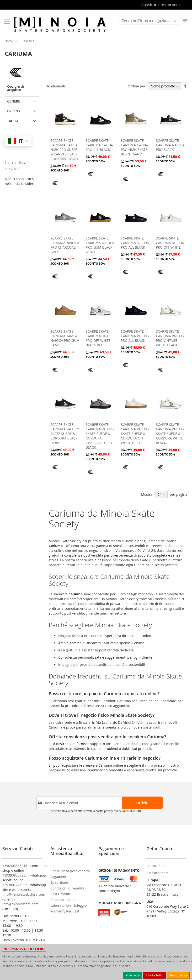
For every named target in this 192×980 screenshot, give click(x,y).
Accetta (134, 975)
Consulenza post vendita (70, 871)
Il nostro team (157, 873)
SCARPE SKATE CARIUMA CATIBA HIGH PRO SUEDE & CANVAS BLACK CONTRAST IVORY (64, 150)
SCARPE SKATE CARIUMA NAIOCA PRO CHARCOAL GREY (65, 245)
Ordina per (137, 86)
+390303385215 (15, 866)
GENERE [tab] (14, 101)
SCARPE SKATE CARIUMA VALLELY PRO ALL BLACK (135, 336)
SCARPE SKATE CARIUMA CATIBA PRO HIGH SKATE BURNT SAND (134, 147)
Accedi (147, 5)
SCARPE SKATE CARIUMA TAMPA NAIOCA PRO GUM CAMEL (65, 338)
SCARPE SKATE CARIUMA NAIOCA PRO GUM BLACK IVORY (100, 245)
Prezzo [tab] (13, 111)
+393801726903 (15, 885)
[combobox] (149, 21)
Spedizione (59, 882)
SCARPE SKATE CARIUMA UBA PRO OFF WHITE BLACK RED (98, 338)
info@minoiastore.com (20, 904)
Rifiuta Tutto (155, 975)
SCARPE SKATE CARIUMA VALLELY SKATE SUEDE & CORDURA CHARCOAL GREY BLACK (100, 436)
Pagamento (59, 877)
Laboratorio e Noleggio (69, 905)
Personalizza (178, 975)
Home (9, 41)
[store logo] (60, 24)
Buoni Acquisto (62, 900)
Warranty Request (65, 911)
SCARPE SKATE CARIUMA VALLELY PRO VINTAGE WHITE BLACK (170, 338)
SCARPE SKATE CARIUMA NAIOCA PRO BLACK (170, 145)
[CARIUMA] (55, 187)
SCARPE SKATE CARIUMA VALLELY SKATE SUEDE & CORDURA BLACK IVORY (65, 434)
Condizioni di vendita (67, 888)
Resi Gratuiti (60, 894)
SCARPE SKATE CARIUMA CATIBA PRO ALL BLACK (99, 145)
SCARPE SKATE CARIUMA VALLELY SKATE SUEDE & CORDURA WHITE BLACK (170, 434)
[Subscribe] (142, 803)
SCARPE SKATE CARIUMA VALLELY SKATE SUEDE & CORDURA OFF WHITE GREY (135, 434)
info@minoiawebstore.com (24, 894)
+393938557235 (15, 875)
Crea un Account (172, 5)
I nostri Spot (156, 866)
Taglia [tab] (13, 121)
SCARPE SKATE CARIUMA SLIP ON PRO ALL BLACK (135, 243)
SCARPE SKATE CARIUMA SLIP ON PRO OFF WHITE (170, 243)
